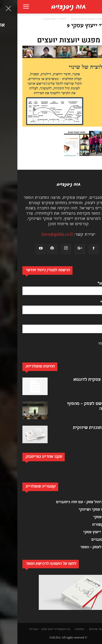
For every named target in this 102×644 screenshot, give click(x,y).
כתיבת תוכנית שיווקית (76, 428)
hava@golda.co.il (40, 235)
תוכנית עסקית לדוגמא (76, 380)
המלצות (62, 629)
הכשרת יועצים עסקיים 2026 (71, 19)
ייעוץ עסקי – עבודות (24, 629)
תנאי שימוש (79, 629)
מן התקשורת (45, 629)
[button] (95, 19)
